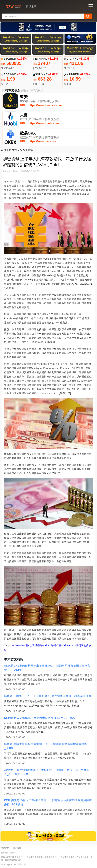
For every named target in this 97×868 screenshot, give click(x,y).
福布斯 (29, 645)
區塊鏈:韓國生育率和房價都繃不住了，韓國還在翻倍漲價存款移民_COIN (46, 746)
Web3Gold (67, 645)
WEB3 (22, 645)
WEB (15, 645)
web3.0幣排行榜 (52, 645)
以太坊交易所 (17, 150)
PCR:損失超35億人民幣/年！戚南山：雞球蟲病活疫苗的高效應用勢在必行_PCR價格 (48, 802)
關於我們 (17, 848)
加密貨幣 (38, 645)
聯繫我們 (5, 848)
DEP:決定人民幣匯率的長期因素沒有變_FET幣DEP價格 (40, 718)
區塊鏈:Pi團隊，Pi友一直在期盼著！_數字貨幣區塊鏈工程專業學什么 (48, 696)
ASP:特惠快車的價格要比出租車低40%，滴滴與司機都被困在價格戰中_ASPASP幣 (47, 668)
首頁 (3, 150)
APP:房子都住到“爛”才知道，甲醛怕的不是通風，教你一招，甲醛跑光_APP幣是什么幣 (47, 772)
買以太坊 (22, 864)
